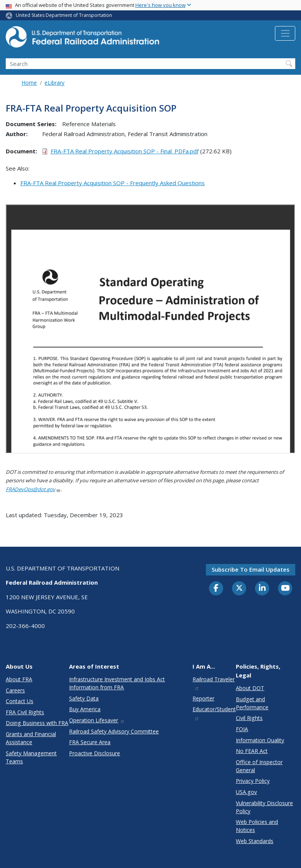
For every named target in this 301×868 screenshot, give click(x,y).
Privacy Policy (253, 781)
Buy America (85, 709)
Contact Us (20, 701)
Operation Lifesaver (97, 720)
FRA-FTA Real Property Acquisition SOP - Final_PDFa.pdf (125, 151)
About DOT (250, 688)
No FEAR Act (252, 751)
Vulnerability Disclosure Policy (264, 807)
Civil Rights (249, 718)
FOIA (242, 729)
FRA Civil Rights (25, 712)
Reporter (203, 698)
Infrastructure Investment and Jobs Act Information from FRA (117, 683)
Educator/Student (214, 713)
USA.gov (246, 792)
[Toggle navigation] (285, 33)
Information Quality (260, 740)
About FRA (19, 679)
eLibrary (54, 83)
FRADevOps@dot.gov (33, 489)
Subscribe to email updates (251, 569)
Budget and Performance (252, 703)
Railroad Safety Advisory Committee (114, 731)
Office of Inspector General (259, 766)
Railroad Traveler (214, 683)
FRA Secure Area (90, 742)
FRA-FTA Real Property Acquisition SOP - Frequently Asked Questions (113, 183)
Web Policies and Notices (257, 826)
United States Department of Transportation (64, 15)
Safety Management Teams (31, 757)
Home (29, 83)
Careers (15, 690)
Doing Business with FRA (37, 723)
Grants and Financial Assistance (31, 738)
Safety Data (84, 698)
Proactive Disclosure (95, 753)
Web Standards (255, 841)
